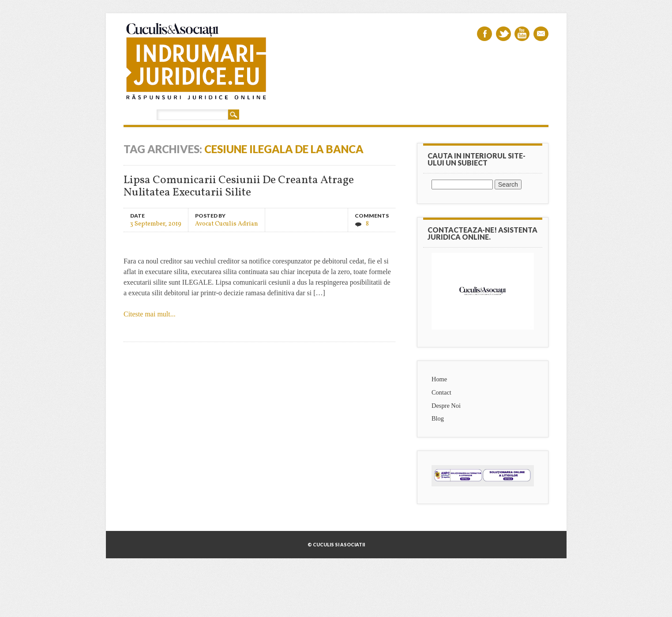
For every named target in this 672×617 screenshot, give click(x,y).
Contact (441, 392)
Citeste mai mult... (150, 314)
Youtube (522, 34)
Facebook (484, 34)
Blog (438, 418)
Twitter (503, 34)
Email (541, 34)
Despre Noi (446, 406)
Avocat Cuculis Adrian (227, 224)
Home (439, 379)
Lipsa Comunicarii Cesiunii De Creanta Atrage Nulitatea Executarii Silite (239, 186)
